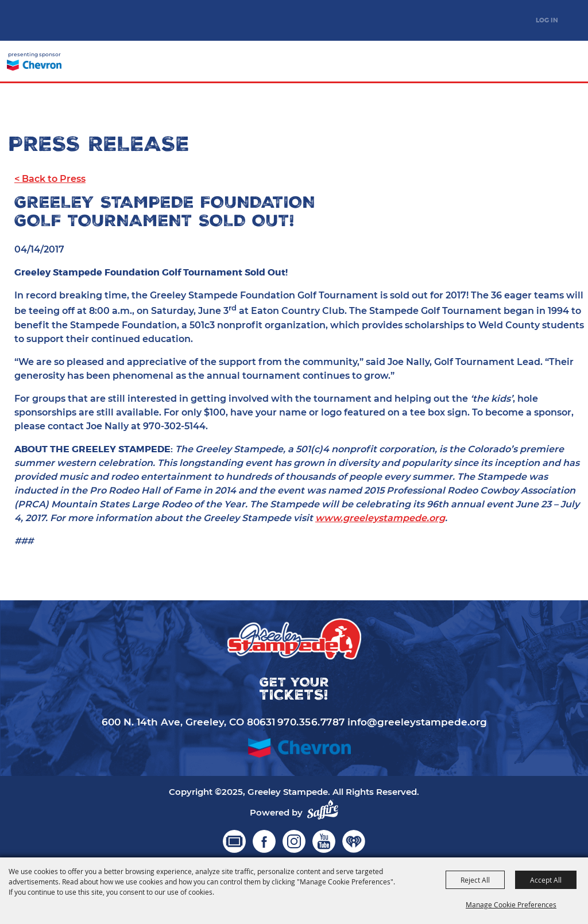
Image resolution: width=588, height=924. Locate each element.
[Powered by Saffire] (323, 810)
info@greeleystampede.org (417, 722)
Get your (531, 63)
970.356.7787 (311, 722)
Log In (547, 20)
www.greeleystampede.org (380, 518)
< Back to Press (50, 179)
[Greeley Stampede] (66, 20)
